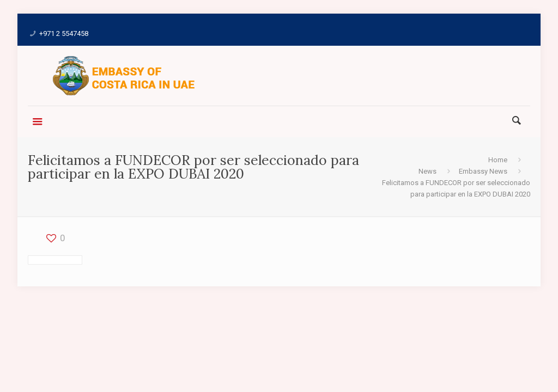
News (427, 171)
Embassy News (483, 171)
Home (498, 160)
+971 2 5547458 (64, 33)
